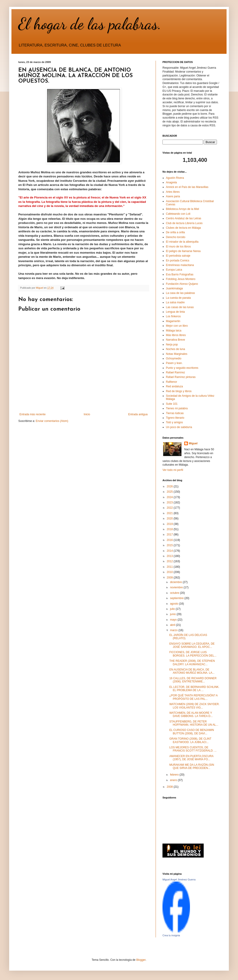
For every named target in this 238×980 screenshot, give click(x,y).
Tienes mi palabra (177, 408)
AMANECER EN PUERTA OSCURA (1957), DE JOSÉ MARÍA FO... (191, 758)
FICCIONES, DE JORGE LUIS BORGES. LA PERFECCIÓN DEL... (193, 654)
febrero (175, 775)
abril (173, 625)
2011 (170, 567)
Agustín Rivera (175, 178)
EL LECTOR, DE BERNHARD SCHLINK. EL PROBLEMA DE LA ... (194, 689)
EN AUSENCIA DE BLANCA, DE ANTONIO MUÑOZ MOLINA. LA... (192, 671)
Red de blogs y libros (179, 391)
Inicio (87, 414)
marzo (174, 630)
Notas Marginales (177, 354)
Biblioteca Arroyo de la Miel (183, 209)
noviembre (177, 587)
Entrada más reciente (32, 414)
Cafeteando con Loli (178, 214)
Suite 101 (172, 404)
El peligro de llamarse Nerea (183, 251)
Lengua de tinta (175, 312)
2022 (170, 508)
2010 (170, 572)
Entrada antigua (138, 414)
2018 (170, 529)
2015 (170, 545)
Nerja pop (172, 345)
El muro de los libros (178, 247)
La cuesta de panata (178, 298)
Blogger (141, 960)
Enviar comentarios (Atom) (52, 421)
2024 (170, 497)
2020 (170, 519)
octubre (175, 593)
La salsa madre (175, 302)
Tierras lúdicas (175, 413)
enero (174, 780)
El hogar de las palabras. (90, 24)
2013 (170, 556)
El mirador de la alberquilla (182, 242)
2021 (170, 513)
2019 (170, 524)
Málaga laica (174, 331)
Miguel (193, 443)
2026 (170, 486)
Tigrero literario (175, 418)
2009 (170, 578)
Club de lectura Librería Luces (184, 223)
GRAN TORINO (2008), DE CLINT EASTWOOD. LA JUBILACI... (190, 740)
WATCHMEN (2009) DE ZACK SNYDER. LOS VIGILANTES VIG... (194, 706)
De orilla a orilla (175, 232)
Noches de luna (175, 349)
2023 (170, 502)
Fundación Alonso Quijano (182, 284)
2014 (170, 551)
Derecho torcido (176, 237)
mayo (174, 620)
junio (173, 614)
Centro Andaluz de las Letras (184, 218)
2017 (170, 535)
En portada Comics (178, 261)
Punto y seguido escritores (182, 368)
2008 (170, 787)
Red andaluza (174, 386)
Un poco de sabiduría (179, 427)
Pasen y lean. (174, 363)
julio (173, 609)
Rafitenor (172, 382)
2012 (170, 561)
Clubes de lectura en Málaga (183, 228)
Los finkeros (173, 316)
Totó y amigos (174, 422)
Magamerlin (173, 321)
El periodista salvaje (178, 256)
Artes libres (173, 192)
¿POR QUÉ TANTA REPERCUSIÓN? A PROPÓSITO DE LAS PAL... (193, 697)
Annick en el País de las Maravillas (187, 187)
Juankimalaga (174, 288)
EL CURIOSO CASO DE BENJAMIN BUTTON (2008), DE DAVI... (192, 732)
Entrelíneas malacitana (180, 265)
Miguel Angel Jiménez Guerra (179, 880)
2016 (170, 540)
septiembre (177, 598)
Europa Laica (174, 270)
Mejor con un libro (177, 326)
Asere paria (173, 196)
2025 (170, 492)
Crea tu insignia (171, 935)
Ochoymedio (174, 358)
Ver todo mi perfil (173, 470)
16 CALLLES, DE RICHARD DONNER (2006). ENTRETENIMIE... (193, 680)
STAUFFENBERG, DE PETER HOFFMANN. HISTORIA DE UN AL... (194, 723)
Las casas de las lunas (180, 307)
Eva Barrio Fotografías (180, 274)
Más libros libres (176, 335)
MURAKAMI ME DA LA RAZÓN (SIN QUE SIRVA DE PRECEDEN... (192, 766)
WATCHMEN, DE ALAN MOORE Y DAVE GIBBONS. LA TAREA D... (191, 714)
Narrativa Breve (175, 340)
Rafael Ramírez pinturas (181, 377)
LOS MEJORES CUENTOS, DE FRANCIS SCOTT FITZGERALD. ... (193, 749)
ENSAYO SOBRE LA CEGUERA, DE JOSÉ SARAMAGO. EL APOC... (192, 645)
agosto (174, 604)
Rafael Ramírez (175, 372)
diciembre (176, 582)
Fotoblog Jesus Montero (181, 279)
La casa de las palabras (180, 293)
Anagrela (171, 182)
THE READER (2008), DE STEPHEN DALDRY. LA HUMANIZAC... (192, 662)
